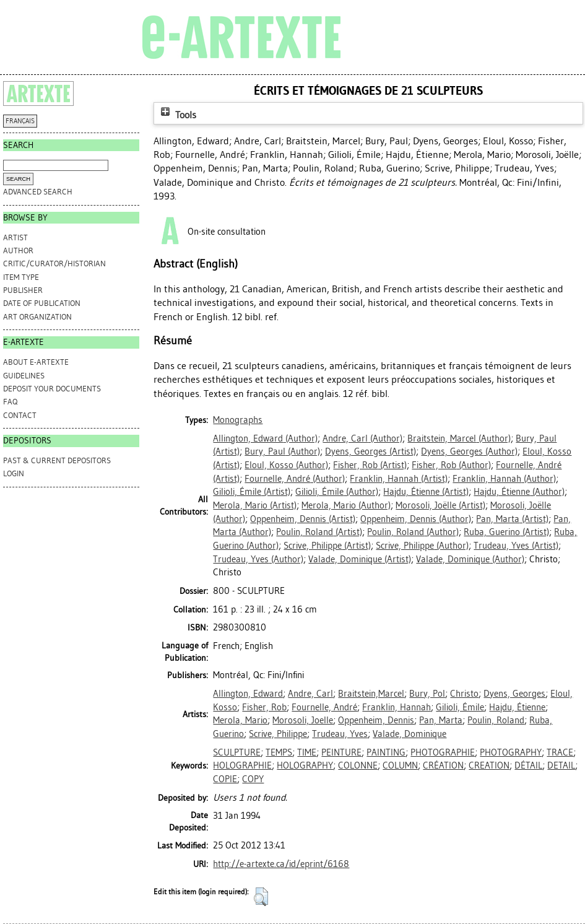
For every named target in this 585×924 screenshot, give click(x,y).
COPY (253, 779)
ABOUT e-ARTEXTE (36, 362)
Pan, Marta (441, 720)
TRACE (560, 752)
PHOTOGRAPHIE (443, 752)
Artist (15, 238)
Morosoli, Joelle (303, 720)
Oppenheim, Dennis (376, 720)
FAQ (10, 402)
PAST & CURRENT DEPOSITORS (57, 460)
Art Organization (37, 317)
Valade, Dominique (409, 734)
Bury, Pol (427, 694)
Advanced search (38, 192)
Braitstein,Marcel (371, 694)
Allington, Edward (248, 694)
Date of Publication (42, 303)
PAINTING (386, 752)
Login (14, 473)
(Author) (265, 438)
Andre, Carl (310, 694)
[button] (261, 897)
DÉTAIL (528, 765)
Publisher (23, 290)
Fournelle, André (324, 707)
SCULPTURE (237, 752)
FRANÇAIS (20, 121)
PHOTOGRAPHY (511, 752)
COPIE (225, 779)
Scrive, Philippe (278, 734)
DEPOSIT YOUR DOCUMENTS (52, 389)
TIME (307, 752)
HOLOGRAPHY (305, 765)
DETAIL (561, 765)
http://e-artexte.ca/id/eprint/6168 (281, 864)
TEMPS (279, 752)
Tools (177, 115)
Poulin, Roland (496, 720)
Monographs (238, 420)
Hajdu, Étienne (517, 707)
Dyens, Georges (514, 694)
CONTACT (20, 415)
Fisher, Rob (264, 707)
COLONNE (358, 765)
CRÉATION (443, 765)
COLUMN (400, 765)
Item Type (21, 277)
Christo (464, 694)
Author (18, 251)
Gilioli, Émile (460, 707)
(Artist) (370, 451)
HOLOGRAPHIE (242, 765)
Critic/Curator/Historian (54, 264)
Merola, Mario (240, 720)
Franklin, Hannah (396, 707)
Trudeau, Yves (340, 734)
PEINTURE (341, 752)
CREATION (489, 765)
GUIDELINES (24, 376)
